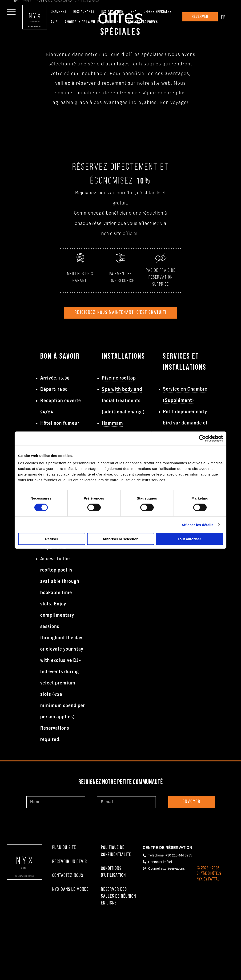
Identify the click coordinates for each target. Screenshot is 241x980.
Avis (54, 22)
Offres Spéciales (158, 12)
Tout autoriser (189, 539)
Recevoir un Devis (70, 896)
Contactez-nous (68, 910)
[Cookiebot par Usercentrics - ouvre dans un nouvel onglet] (202, 438)
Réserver (200, 17)
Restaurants (84, 12)
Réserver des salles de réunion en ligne (118, 931)
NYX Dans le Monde (70, 924)
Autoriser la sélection (121, 539)
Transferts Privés (143, 22)
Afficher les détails (197, 525)
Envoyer (192, 836)
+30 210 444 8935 (179, 890)
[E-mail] (126, 837)
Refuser (52, 539)
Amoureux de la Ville (82, 22)
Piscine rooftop (119, 413)
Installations (113, 12)
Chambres (58, 12)
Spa (134, 12)
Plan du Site (64, 882)
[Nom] (56, 837)
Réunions (113, 22)
